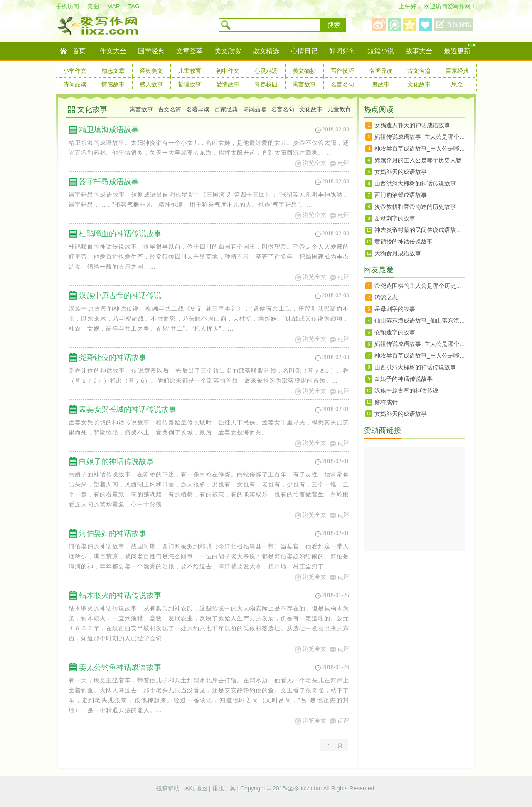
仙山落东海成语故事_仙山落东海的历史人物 (420, 321)
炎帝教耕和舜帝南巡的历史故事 (415, 207)
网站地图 (197, 788)
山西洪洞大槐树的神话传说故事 (415, 183)
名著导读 (381, 71)
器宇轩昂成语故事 (109, 182)
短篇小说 (381, 51)
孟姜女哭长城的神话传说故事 (128, 410)
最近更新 (457, 51)
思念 (457, 84)
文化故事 (419, 84)
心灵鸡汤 (266, 71)
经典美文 (151, 71)
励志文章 (113, 71)
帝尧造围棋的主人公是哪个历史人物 (420, 286)
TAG (134, 6)
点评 (343, 163)
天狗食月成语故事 (398, 253)
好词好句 (342, 51)
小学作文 (75, 71)
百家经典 (457, 71)
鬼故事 (381, 84)
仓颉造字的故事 (395, 332)
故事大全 (419, 51)
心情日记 (304, 51)
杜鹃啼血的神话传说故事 (120, 234)
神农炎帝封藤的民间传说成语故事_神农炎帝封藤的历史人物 (420, 230)
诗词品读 (75, 84)
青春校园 (266, 84)
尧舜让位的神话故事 (113, 358)
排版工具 (225, 788)
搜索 (334, 25)
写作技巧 (342, 71)
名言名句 (342, 84)
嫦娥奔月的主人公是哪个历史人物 (418, 160)
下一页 (334, 745)
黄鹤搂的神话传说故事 (404, 242)
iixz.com (312, 788)
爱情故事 (228, 84)
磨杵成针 (386, 402)
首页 (79, 51)
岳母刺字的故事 (395, 218)
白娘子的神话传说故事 (116, 461)
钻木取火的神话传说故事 (120, 595)
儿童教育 (190, 71)
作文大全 (113, 51)
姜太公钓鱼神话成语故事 (120, 667)
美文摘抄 (304, 71)
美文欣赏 (228, 51)
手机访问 (67, 6)
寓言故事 (304, 84)
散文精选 (266, 51)
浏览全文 (315, 163)
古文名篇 (419, 71)
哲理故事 (190, 84)
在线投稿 (459, 25)
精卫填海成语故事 (109, 130)
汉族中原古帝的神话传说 (120, 296)
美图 (93, 6)
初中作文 (228, 71)
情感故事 (113, 84)
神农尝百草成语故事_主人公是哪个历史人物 (420, 148)
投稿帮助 (169, 788)
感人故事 (151, 84)
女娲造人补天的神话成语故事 (412, 125)
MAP (113, 6)
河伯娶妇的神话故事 (113, 533)
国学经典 (151, 51)
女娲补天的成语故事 (401, 172)
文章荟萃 (190, 51)
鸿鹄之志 (386, 297)
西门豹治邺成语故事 (401, 195)
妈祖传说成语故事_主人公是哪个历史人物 (420, 137)
